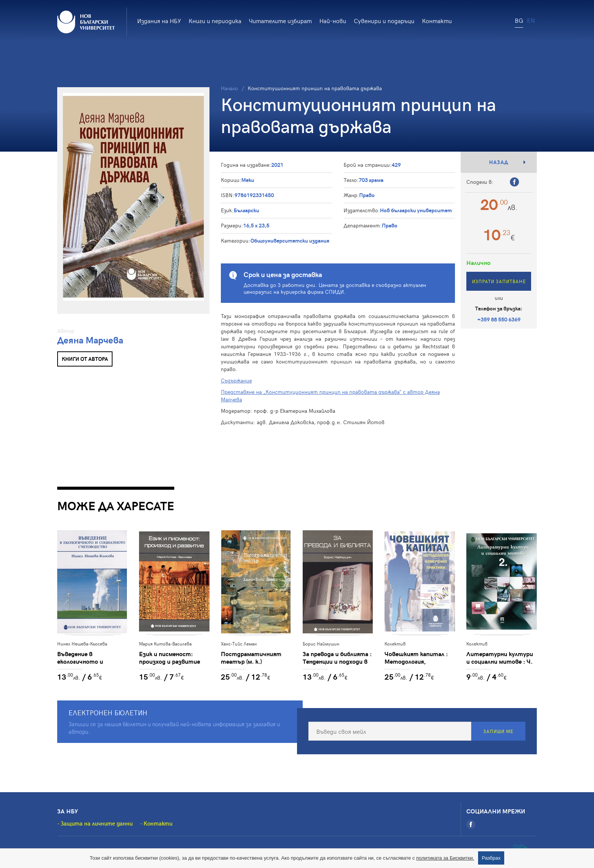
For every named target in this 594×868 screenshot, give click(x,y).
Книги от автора (85, 359)
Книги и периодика (215, 20)
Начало (229, 88)
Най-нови (333, 20)
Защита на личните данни (97, 823)
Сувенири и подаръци (384, 20)
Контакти (437, 20)
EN (531, 20)
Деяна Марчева (90, 340)
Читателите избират (280, 20)
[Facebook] (471, 824)
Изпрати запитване (499, 281)
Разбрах (491, 858)
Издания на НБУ (159, 20)
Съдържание (236, 380)
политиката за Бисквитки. (445, 858)
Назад (499, 162)
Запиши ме (498, 731)
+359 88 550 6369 (499, 319)
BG (519, 20)
